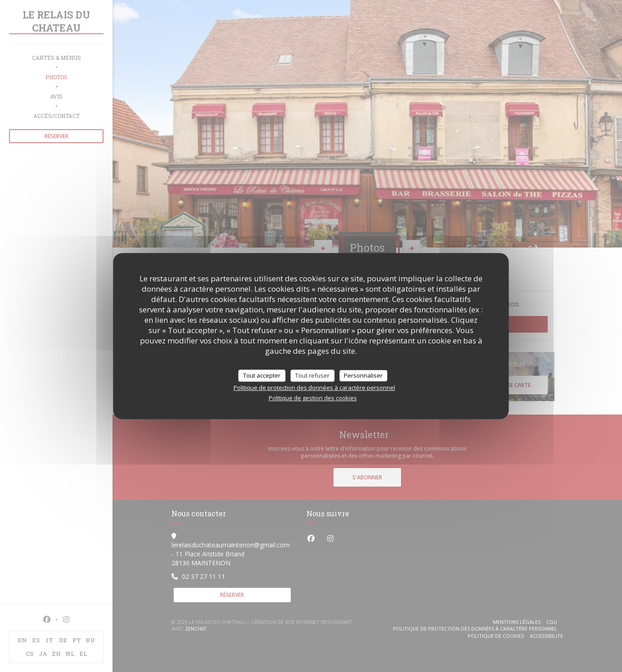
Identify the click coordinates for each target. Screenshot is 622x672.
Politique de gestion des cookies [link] (313, 398)
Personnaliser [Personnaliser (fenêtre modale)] (363, 375)
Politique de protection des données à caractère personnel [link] (314, 388)
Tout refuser (312, 375)
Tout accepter (262, 375)
